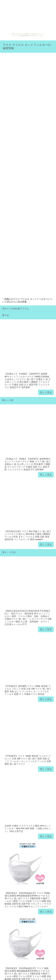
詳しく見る (46, 392)
